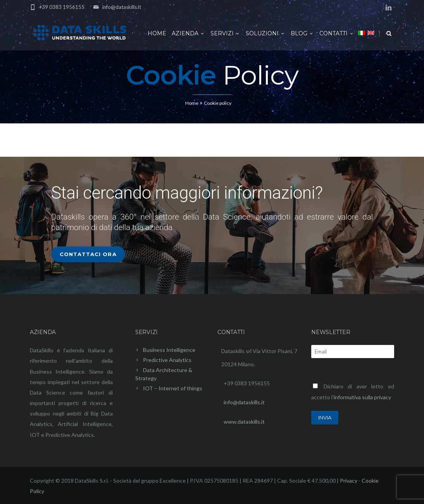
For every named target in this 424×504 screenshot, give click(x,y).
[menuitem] (362, 33)
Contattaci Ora (88, 254)
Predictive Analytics (167, 360)
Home (157, 33)
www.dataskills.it (244, 422)
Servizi (225, 33)
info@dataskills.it (122, 7)
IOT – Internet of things (173, 388)
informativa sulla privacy (362, 397)
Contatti (337, 33)
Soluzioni (265, 33)
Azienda (188, 33)
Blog (302, 33)
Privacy (349, 481)
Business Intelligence (169, 350)
